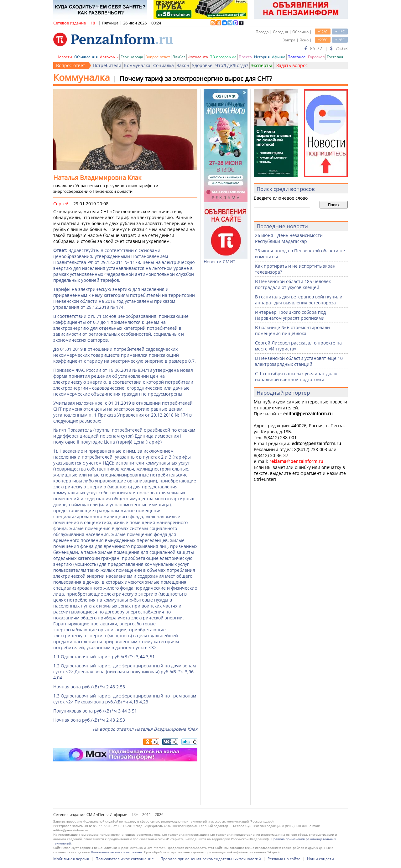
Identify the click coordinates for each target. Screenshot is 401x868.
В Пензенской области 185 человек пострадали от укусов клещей (293, 284)
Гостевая (335, 57)
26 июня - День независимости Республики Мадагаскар (289, 238)
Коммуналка (137, 65)
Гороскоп (316, 57)
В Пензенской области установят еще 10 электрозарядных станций (299, 361)
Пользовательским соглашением (117, 852)
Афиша (279, 57)
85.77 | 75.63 (326, 48)
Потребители (107, 65)
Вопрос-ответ (158, 57)
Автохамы (109, 57)
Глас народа (132, 57)
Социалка (164, 65)
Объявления (86, 57)
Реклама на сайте (284, 859)
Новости (64, 57)
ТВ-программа (223, 57)
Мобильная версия (71, 859)
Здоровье (202, 65)
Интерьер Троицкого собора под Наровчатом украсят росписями (290, 315)
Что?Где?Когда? (232, 65)
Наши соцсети (320, 859)
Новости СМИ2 (220, 262)
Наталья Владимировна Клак (166, 729)
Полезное (297, 57)
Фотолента (198, 57)
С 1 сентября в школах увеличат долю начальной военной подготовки (296, 376)
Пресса (245, 57)
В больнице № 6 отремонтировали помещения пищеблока (292, 330)
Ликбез (179, 57)
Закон (183, 65)
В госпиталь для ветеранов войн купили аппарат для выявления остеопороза (299, 300)
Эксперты (261, 65)
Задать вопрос (292, 65)
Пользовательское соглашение (125, 859)
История (262, 57)
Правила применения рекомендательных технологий (211, 859)
